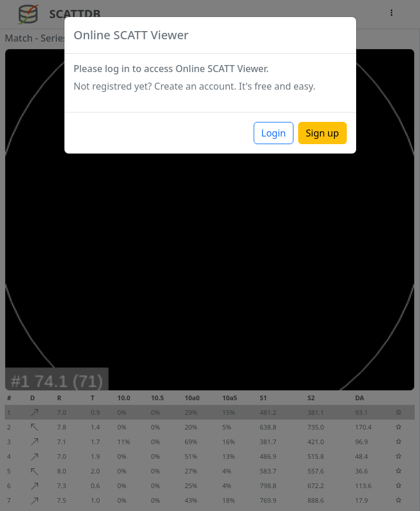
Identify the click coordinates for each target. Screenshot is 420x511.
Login (274, 133)
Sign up (322, 133)
